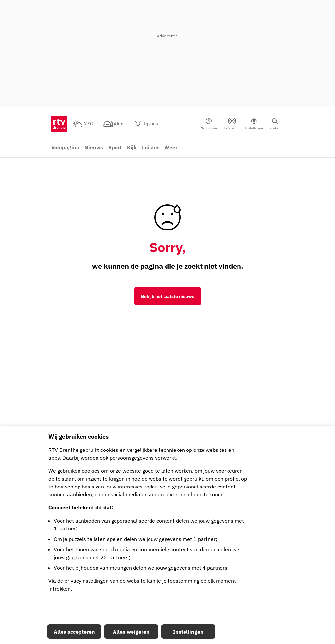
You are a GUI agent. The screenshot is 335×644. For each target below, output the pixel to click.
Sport (115, 147)
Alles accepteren (74, 632)
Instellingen (188, 632)
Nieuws (94, 147)
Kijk (132, 147)
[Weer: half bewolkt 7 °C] (87, 124)
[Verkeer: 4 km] (117, 124)
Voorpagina (65, 147)
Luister (150, 147)
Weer (171, 147)
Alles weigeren (131, 632)
